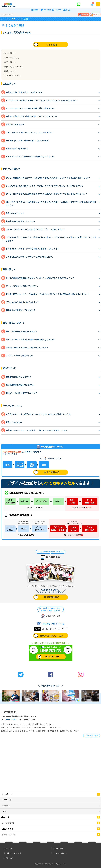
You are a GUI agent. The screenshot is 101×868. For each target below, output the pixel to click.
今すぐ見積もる (52, 472)
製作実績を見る (52, 597)
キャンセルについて (13, 76)
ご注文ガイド (7, 829)
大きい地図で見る (92, 736)
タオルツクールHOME (8, 19)
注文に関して (10, 53)
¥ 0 (92, 4)
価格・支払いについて (14, 67)
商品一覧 (5, 817)
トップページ (7, 794)
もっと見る (52, 45)
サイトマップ (8, 858)
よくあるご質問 (58, 848)
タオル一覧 (7, 800)
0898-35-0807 (53, 624)
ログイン (96, 14)
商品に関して (10, 62)
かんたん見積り (85, 4)
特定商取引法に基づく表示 (12, 853)
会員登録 (85, 14)
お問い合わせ (8, 848)
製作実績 (6, 806)
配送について (10, 71)
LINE (79, 4)
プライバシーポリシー (60, 853)
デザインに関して (12, 58)
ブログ (5, 811)
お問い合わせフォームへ (52, 636)
